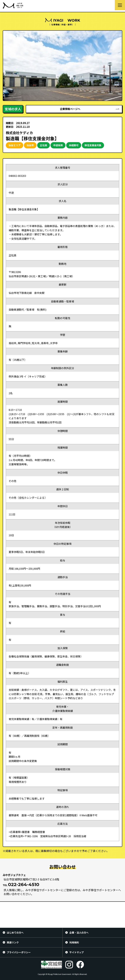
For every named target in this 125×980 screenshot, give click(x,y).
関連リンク (13, 942)
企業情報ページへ (70, 109)
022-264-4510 (24, 885)
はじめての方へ (15, 933)
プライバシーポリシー (19, 952)
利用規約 (74, 942)
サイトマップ (77, 952)
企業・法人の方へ (79, 933)
